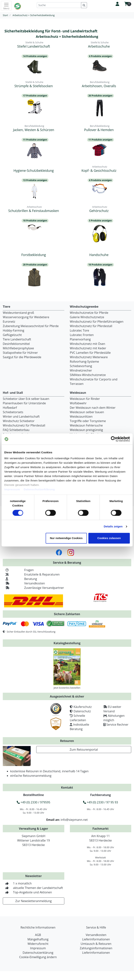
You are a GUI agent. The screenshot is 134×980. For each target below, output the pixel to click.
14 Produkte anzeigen (35, 56)
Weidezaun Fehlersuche (86, 425)
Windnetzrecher (81, 370)
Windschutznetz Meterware (89, 357)
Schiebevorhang (81, 366)
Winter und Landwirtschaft (21, 417)
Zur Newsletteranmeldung (34, 901)
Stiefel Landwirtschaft (34, 46)
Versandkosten (24, 583)
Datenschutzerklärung (39, 489)
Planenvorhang (80, 339)
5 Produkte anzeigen (100, 221)
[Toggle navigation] (6, 6)
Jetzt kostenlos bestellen (67, 688)
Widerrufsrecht (38, 944)
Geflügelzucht (12, 335)
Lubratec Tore (80, 330)
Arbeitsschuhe (99, 46)
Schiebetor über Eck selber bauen (26, 399)
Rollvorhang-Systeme (84, 362)
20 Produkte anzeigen (35, 265)
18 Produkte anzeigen (100, 265)
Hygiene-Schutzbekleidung (34, 170)
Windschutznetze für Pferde (89, 313)
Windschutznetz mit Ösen (88, 344)
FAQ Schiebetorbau (16, 430)
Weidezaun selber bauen (87, 412)
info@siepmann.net (74, 820)
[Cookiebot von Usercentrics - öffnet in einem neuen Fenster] (113, 439)
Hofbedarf (10, 408)
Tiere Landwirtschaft (17, 339)
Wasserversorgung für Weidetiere (26, 317)
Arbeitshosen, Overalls (99, 86)
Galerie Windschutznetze (87, 317)
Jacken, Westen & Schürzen (34, 130)
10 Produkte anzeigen (35, 221)
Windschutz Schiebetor (19, 421)
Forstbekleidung (34, 255)
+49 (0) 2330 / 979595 (33, 802)
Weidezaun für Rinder (85, 399)
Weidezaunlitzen (81, 417)
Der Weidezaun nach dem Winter (93, 408)
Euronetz (9, 322)
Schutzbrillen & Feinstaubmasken (34, 211)
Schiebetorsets (13, 412)
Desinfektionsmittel (16, 344)
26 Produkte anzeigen (100, 96)
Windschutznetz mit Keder (88, 348)
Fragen (18, 570)
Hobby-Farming (13, 330)
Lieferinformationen (96, 939)
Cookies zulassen (109, 538)
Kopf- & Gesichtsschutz (99, 170)
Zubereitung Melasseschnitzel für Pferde (31, 326)
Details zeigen (113, 526)
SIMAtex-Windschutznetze (88, 375)
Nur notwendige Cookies (66, 538)
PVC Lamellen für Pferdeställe (90, 353)
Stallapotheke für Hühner (20, 353)
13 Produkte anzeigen (35, 180)
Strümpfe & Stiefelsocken (34, 86)
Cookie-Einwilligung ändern (38, 957)
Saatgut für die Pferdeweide (22, 357)
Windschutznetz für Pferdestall (91, 326)
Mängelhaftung (38, 939)
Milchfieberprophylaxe (18, 348)
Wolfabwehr (78, 403)
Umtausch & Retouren (96, 944)
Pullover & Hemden (99, 130)
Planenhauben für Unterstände (24, 403)
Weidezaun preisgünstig (86, 430)
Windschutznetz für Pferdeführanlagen (97, 322)
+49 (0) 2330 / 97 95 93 (101, 802)
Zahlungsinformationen (96, 948)
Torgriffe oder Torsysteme (88, 421)
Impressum (12, 489)
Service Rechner (117, 725)
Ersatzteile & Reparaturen (31, 574)
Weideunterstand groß (18, 313)
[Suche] (59, 5)
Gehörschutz (99, 211)
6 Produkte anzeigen (100, 56)
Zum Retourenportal (84, 750)
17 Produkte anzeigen (35, 96)
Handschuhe (99, 255)
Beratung (20, 579)
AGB (38, 935)
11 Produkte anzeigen (35, 140)
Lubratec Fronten (82, 335)
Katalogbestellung (67, 643)
